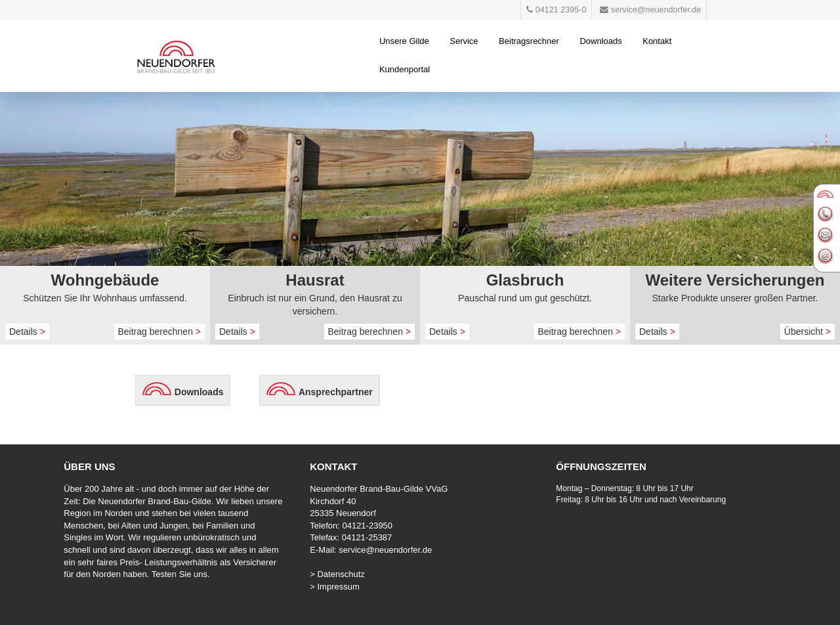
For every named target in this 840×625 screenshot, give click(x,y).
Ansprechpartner (336, 392)
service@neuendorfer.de (385, 550)
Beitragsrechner (529, 41)
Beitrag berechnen (160, 332)
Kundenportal (405, 69)
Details (27, 332)
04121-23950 (367, 526)
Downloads (600, 41)
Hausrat (315, 280)
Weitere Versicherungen (735, 280)
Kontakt (657, 41)
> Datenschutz (337, 574)
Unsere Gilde (404, 41)
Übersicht (808, 332)
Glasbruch (525, 280)
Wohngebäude (105, 280)
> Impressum (335, 587)
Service (464, 41)
